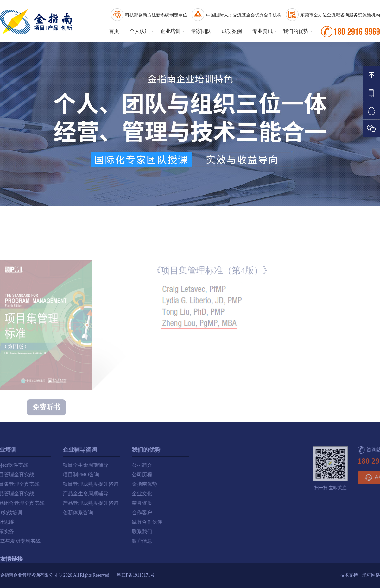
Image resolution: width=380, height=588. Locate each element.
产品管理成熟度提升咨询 (40, 503)
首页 (114, 31)
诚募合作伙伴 (97, 522)
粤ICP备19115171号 (136, 575)
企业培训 (170, 31)
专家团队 (201, 31)
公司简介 (92, 465)
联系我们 (92, 532)
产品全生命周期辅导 (35, 494)
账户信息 (92, 541)
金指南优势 (94, 484)
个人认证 (140, 31)
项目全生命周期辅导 (35, 465)
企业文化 (92, 494)
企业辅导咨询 (29, 450)
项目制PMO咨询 (31, 475)
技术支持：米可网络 (360, 575)
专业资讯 (263, 31)
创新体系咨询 (28, 513)
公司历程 (92, 475)
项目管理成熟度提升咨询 (40, 484)
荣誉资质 (92, 503)
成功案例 (232, 31)
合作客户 (92, 513)
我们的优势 (296, 31)
